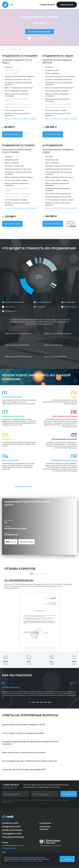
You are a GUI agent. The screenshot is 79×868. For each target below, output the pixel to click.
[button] (4, 488)
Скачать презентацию (42, 38)
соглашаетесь (14, 861)
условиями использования (29, 861)
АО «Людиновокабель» (19, 580)
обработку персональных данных (44, 800)
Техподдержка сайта (12, 834)
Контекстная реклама (12, 830)
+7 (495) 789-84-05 (47, 5)
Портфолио (45, 827)
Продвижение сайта (11, 827)
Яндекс (6, 661)
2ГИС (29, 661)
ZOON (74, 661)
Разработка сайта (10, 823)
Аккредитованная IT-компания (50, 846)
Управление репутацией (13, 837)
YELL (51, 661)
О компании (45, 823)
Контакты (44, 829)
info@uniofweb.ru (10, 787)
